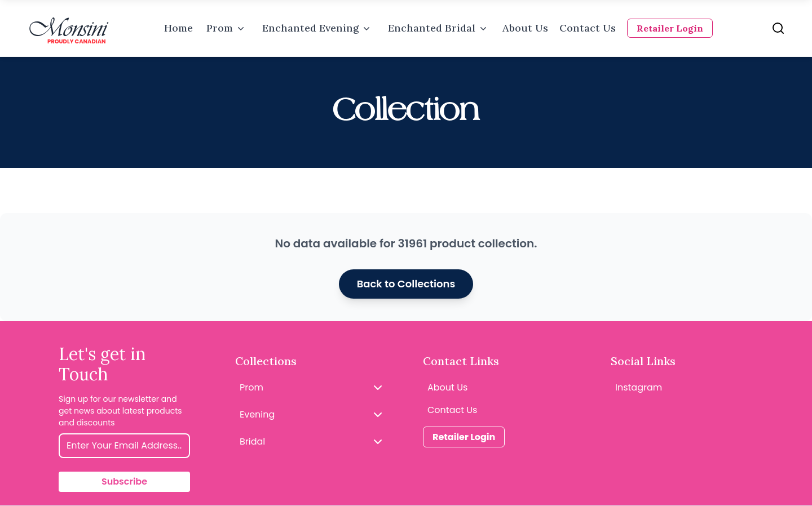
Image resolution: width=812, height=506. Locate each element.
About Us (525, 28)
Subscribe (124, 481)
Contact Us (588, 28)
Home (178, 28)
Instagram (639, 387)
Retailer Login (670, 28)
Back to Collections (406, 284)
